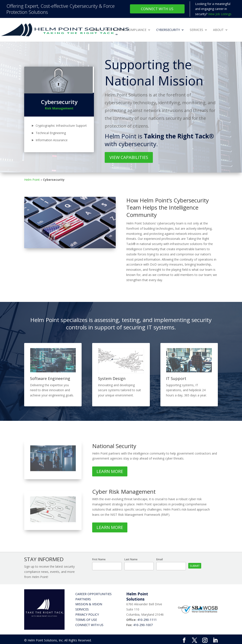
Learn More (110, 471)
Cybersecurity (168, 30)
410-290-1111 (147, 620)
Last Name (131, 559)
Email (160, 559)
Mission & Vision (89, 604)
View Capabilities (129, 157)
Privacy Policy (87, 614)
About (218, 30)
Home (95, 30)
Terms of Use (86, 620)
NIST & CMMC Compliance (126, 30)
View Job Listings (220, 14)
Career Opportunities (93, 594)
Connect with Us (89, 625)
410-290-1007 (143, 625)
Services (196, 30)
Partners (83, 599)
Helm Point (32, 180)
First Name (99, 559)
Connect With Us (157, 9)
